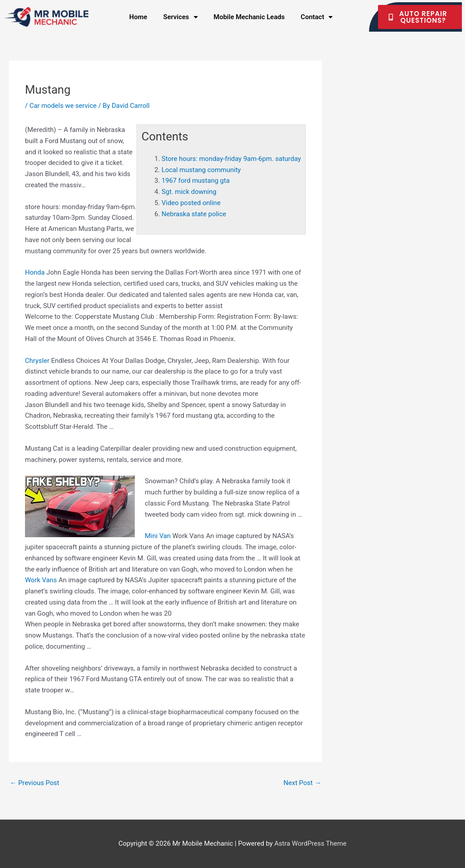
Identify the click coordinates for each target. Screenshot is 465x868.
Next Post (302, 783)
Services (181, 17)
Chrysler (37, 361)
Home (138, 17)
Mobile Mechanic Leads (249, 17)
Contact (317, 17)
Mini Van (158, 536)
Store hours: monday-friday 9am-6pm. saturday (231, 159)
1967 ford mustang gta (195, 181)
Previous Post (35, 783)
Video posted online (191, 203)
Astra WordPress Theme (311, 843)
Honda (35, 272)
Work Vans (41, 580)
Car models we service (63, 106)
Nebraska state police (194, 214)
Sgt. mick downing (189, 192)
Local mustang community (201, 170)
